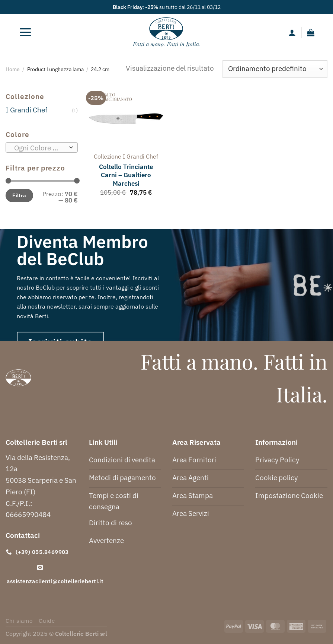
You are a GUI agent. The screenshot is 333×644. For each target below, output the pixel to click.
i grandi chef (140, 156)
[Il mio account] (292, 32)
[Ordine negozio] (275, 69)
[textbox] (39, 148)
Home (13, 69)
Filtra (19, 195)
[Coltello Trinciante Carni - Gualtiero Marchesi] (126, 119)
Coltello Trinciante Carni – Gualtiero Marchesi (126, 175)
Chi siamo (19, 621)
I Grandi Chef (26, 110)
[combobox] (42, 147)
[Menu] (25, 32)
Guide (47, 621)
